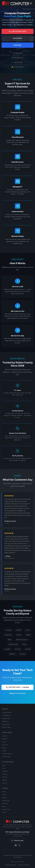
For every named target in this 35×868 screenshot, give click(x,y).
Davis (25, 645)
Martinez (12, 654)
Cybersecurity (6, 724)
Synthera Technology (24, 865)
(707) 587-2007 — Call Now (18, 688)
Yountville (7, 649)
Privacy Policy (6, 809)
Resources (5, 804)
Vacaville (8, 630)
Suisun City (8, 635)
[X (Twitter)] (19, 846)
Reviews (5, 798)
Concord (23, 654)
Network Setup (6, 727)
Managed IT (6, 721)
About (4, 792)
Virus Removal (6, 715)
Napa (10, 640)
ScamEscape (6, 801)
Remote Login (17, 841)
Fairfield (18, 630)
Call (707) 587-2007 (18, 31)
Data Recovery (6, 718)
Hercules (28, 649)
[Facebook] (16, 846)
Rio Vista (18, 649)
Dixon (28, 630)
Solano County (13, 645)
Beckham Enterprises (11, 865)
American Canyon (22, 640)
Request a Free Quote (17, 694)
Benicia (19, 635)
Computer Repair (7, 712)
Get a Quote (17, 38)
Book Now (17, 45)
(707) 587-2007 (17, 836)
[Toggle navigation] (31, 3)
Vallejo (28, 635)
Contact (4, 795)
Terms (4, 812)
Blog (3, 806)
